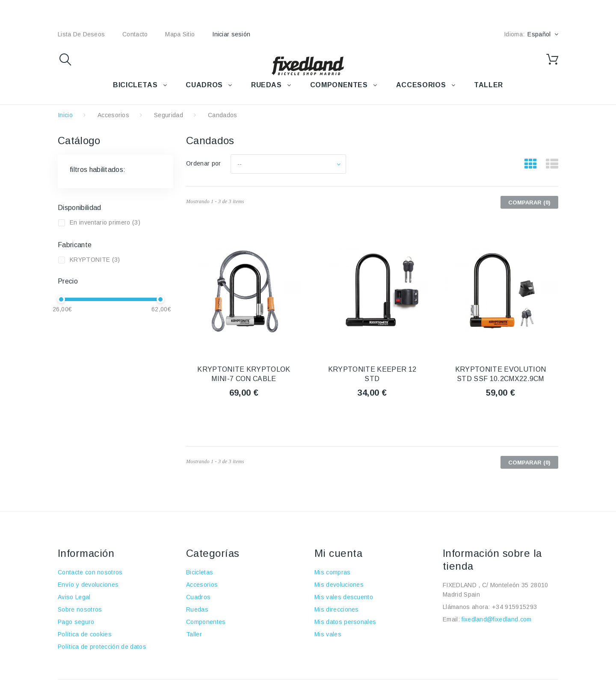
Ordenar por (204, 163)
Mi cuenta (338, 553)
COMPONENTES (339, 85)
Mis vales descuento (344, 597)
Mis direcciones (337, 609)
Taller (194, 634)
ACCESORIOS (421, 85)
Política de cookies (85, 634)
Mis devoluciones (339, 585)
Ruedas (197, 609)
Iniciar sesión (231, 34)
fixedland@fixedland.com (496, 619)
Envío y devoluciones (88, 585)
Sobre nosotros (80, 609)
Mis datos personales (345, 622)
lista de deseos (81, 34)
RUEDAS (267, 85)
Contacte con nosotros (90, 572)
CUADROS (204, 85)
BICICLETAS (135, 85)
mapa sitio (180, 34)
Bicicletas (200, 572)
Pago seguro (76, 622)
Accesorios (113, 115)
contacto (135, 34)
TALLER (489, 85)
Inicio (65, 115)
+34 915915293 (514, 607)
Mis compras (333, 572)
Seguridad (169, 115)
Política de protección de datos (102, 647)
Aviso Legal (74, 597)
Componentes (206, 622)
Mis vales (328, 634)
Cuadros (198, 597)
